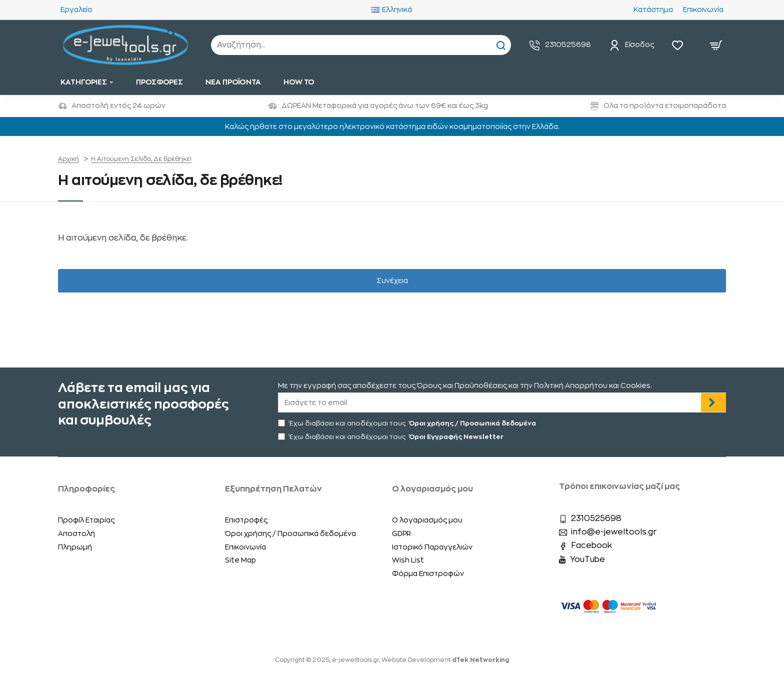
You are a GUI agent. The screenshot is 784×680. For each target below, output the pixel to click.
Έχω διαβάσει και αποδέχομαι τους (408, 423)
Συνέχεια (392, 280)
